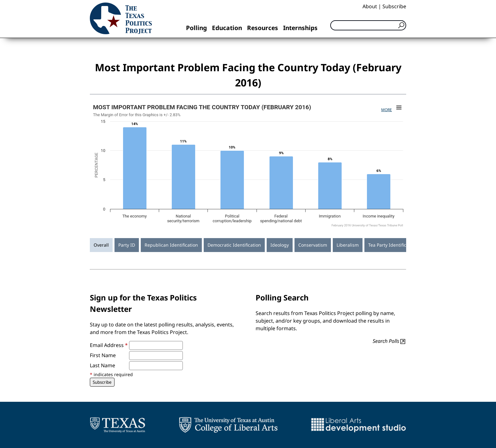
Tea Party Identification (393, 245)
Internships (300, 28)
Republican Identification (171, 245)
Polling (196, 28)
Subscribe (394, 6)
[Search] (368, 25)
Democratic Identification (234, 245)
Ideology (280, 245)
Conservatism (313, 245)
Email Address (109, 345)
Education (227, 28)
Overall (101, 245)
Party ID (127, 245)
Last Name (102, 365)
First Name (103, 355)
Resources (263, 28)
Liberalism (348, 245)
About (370, 6)
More (387, 110)
